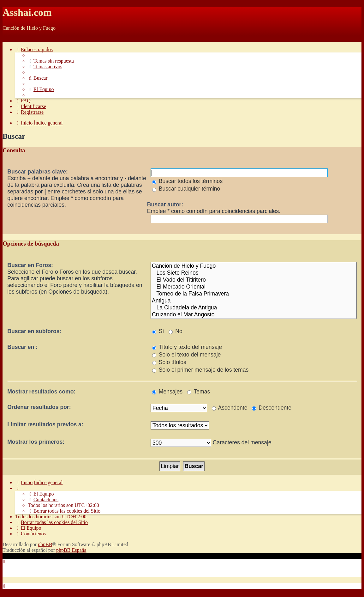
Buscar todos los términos (187, 181)
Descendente (272, 408)
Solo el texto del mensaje (186, 355)
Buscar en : (22, 347)
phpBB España (71, 550)
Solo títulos (169, 362)
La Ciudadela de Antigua (254, 308)
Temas (199, 392)
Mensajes (167, 392)
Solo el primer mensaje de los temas (200, 370)
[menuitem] (51, 61)
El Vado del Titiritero (254, 280)
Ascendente (230, 408)
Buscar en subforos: (34, 331)
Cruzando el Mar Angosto (254, 315)
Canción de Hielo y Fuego (254, 266)
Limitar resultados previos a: (45, 424)
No (175, 331)
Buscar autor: (165, 204)
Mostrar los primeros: (36, 442)
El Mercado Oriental (254, 287)
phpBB (45, 544)
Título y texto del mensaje (187, 347)
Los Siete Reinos (254, 273)
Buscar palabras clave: (38, 172)
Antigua (254, 301)
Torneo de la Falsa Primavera (254, 294)
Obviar (9, 39)
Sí (158, 331)
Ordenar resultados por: (39, 407)
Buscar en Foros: (30, 265)
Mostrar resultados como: (41, 392)
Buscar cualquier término (186, 189)
